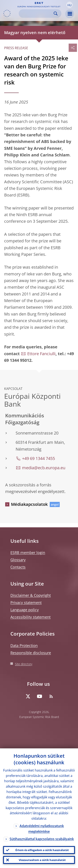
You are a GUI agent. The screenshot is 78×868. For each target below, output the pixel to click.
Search (56, 14)
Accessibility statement (30, 617)
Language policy (25, 610)
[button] (69, 5)
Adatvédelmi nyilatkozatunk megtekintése (42, 829)
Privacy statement (26, 602)
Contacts (18, 567)
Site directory (24, 664)
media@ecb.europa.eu (44, 468)
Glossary (18, 560)
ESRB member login (28, 552)
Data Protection (24, 645)
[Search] (37, 14)
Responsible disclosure (31, 653)
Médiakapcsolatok (29, 504)
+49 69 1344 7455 (38, 458)
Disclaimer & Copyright (31, 595)
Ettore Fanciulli (41, 354)
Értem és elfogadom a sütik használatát (42, 850)
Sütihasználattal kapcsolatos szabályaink (42, 839)
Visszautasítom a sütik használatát (42, 860)
